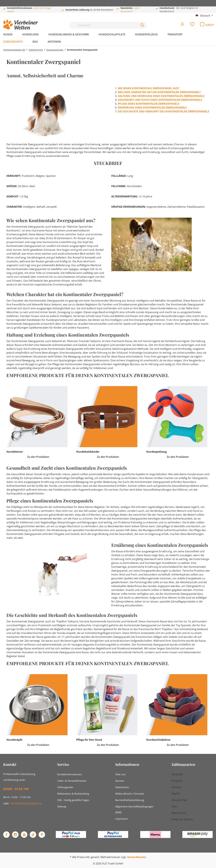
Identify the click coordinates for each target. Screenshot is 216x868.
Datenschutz (122, 787)
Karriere (120, 781)
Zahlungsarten (65, 787)
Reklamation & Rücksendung (73, 794)
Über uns (120, 774)
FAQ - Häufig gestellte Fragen (73, 800)
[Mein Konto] (182, 25)
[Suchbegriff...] (104, 25)
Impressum (122, 819)
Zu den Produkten (38, 457)
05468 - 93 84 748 (16, 789)
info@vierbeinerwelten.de (26, 803)
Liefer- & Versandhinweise (72, 781)
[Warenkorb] (207, 25)
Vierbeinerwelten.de (14, 50)
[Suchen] (142, 25)
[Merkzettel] (192, 25)
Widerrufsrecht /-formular (130, 794)
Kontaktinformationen (69, 774)
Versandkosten (137, 857)
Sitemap (62, 806)
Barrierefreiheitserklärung (130, 800)
